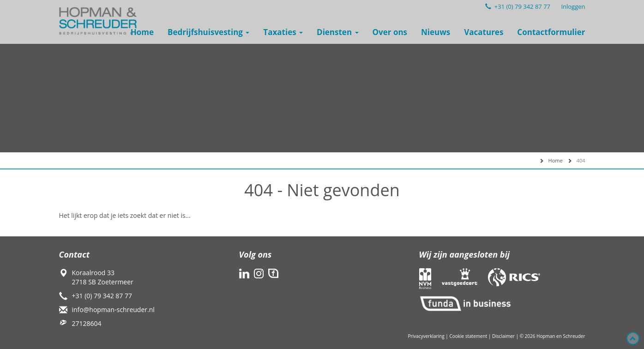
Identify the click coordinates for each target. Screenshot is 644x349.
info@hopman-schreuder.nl (113, 310)
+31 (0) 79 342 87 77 (518, 6)
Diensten (337, 32)
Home (142, 32)
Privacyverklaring (426, 336)
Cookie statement (468, 336)
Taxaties (283, 32)
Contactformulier (551, 32)
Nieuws (436, 32)
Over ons (390, 32)
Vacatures (484, 32)
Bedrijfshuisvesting (208, 32)
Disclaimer (503, 336)
